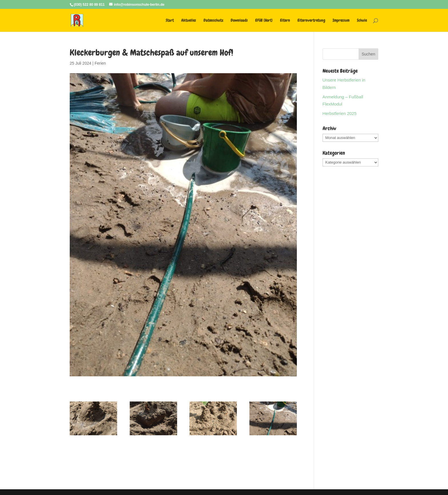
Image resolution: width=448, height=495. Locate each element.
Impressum (341, 21)
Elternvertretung (311, 21)
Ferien (100, 63)
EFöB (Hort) (264, 21)
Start (170, 21)
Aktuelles (189, 21)
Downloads (239, 21)
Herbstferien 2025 (340, 113)
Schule (362, 21)
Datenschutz (213, 21)
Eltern (285, 21)
